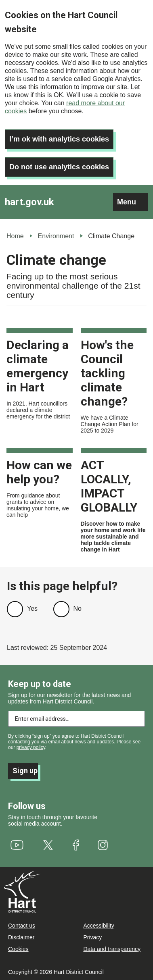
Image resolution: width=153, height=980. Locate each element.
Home (15, 236)
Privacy (92, 937)
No (78, 609)
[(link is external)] (17, 845)
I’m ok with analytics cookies (59, 139)
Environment (56, 236)
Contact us (22, 926)
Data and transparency (112, 949)
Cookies (18, 949)
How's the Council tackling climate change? (107, 373)
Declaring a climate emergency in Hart (38, 366)
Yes (32, 609)
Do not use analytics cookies (59, 167)
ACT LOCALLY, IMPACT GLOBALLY (109, 486)
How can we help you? (39, 472)
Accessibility (99, 926)
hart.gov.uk (29, 202)
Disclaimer (21, 937)
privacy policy (31, 747)
